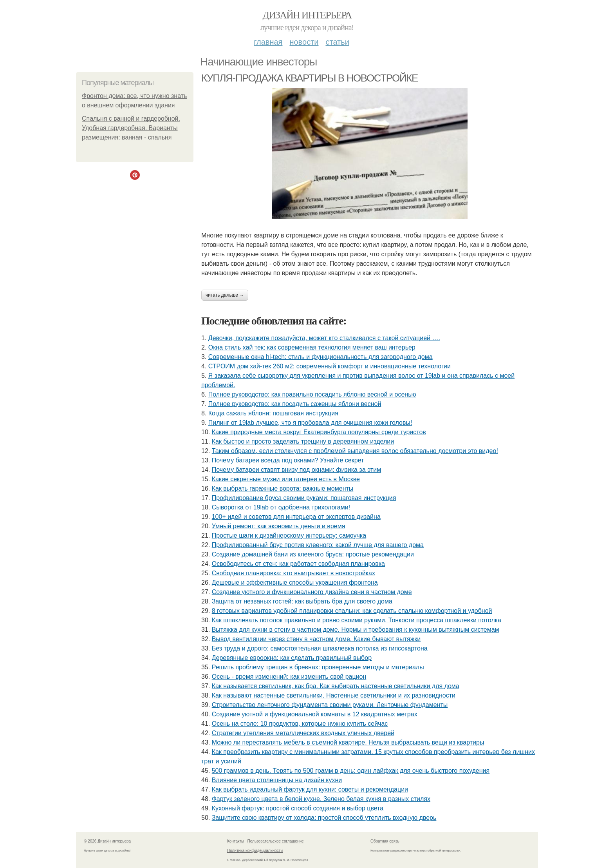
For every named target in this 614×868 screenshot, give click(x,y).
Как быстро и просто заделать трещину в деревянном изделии (303, 441)
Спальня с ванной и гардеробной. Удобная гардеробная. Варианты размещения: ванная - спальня (131, 128)
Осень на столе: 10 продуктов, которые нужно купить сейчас (300, 724)
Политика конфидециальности (255, 851)
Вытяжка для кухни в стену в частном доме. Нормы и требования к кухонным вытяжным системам (356, 630)
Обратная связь (385, 841)
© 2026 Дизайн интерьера (107, 841)
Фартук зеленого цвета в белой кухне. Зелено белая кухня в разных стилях (321, 799)
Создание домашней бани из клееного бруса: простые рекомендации (313, 554)
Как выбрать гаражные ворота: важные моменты (283, 488)
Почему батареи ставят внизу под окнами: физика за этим (296, 470)
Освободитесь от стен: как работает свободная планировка (298, 564)
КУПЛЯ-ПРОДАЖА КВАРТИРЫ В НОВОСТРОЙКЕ (310, 78)
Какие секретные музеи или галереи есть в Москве (286, 479)
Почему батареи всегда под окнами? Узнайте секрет (288, 460)
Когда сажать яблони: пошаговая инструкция (273, 413)
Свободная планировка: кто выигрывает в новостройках (293, 573)
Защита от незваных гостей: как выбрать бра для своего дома (302, 601)
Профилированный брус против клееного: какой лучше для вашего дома (318, 545)
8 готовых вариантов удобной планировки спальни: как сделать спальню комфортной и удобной (352, 611)
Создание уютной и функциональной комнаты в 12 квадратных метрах (315, 714)
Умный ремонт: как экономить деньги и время (279, 526)
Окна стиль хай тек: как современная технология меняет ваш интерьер (312, 347)
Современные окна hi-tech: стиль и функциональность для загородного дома (321, 357)
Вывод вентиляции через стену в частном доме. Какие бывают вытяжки (316, 639)
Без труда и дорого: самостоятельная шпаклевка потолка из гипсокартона (320, 648)
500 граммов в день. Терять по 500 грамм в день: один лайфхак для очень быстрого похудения (351, 771)
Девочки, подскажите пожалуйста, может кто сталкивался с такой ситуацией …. (324, 338)
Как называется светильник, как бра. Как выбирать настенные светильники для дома (336, 686)
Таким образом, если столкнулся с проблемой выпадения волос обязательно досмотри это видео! (355, 451)
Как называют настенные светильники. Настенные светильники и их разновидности (334, 695)
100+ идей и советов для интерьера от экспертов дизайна (296, 517)
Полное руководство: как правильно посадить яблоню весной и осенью (312, 394)
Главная (268, 42)
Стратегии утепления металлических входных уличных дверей (303, 733)
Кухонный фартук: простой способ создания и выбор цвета (298, 808)
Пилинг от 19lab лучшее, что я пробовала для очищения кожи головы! (310, 423)
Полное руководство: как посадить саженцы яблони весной (295, 404)
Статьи (337, 42)
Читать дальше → (225, 295)
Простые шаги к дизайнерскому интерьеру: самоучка (289, 535)
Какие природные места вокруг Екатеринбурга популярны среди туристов (319, 432)
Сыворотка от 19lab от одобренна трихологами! (281, 507)
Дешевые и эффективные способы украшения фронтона (295, 583)
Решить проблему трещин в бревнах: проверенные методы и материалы (318, 667)
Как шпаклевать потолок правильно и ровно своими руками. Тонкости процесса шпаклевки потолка (357, 620)
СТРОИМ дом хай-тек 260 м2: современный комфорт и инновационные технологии (330, 366)
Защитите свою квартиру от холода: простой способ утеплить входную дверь (324, 818)
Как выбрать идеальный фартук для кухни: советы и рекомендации (310, 789)
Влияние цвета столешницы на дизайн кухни (277, 780)
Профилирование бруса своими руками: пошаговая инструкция (304, 498)
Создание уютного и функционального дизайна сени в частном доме (312, 592)
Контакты (236, 841)
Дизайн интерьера (307, 15)
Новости (304, 42)
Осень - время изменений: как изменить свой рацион (289, 677)
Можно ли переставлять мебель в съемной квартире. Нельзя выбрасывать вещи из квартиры (348, 742)
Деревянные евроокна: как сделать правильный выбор (292, 658)
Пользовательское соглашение (276, 841)
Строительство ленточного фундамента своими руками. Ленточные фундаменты (330, 705)
